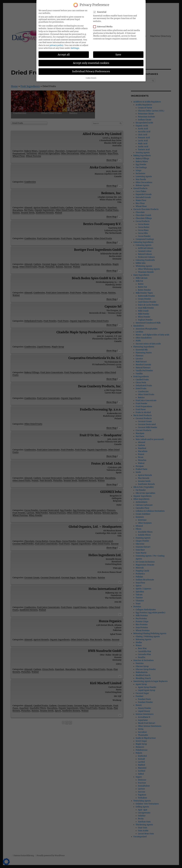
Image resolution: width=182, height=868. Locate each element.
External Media (104, 27)
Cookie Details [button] (91, 78)
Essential (101, 12)
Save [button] (118, 55)
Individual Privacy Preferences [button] (91, 71)
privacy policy (57, 45)
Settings (75, 48)
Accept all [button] (64, 55)
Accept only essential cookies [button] (91, 63)
